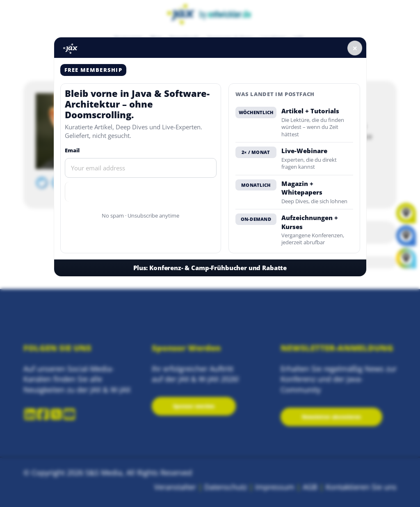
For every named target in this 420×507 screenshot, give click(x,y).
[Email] (141, 168)
